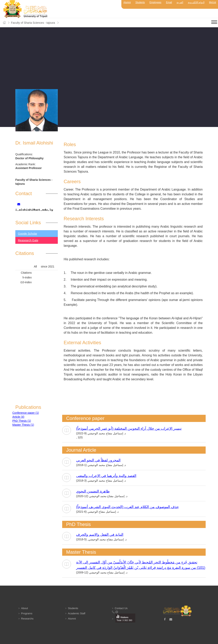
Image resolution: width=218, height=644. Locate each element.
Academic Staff (77, 613)
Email (169, 2)
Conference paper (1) (26, 413)
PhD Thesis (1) (22, 421)
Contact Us (121, 608)
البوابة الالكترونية (196, 2)
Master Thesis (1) (23, 425)
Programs (27, 613)
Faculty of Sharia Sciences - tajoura (33, 23)
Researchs (27, 619)
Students (140, 2)
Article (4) (18, 417)
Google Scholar (28, 234)
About (25, 608)
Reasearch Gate (28, 240)
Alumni (127, 2)
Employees (155, 2)
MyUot (213, 2)
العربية (180, 2)
